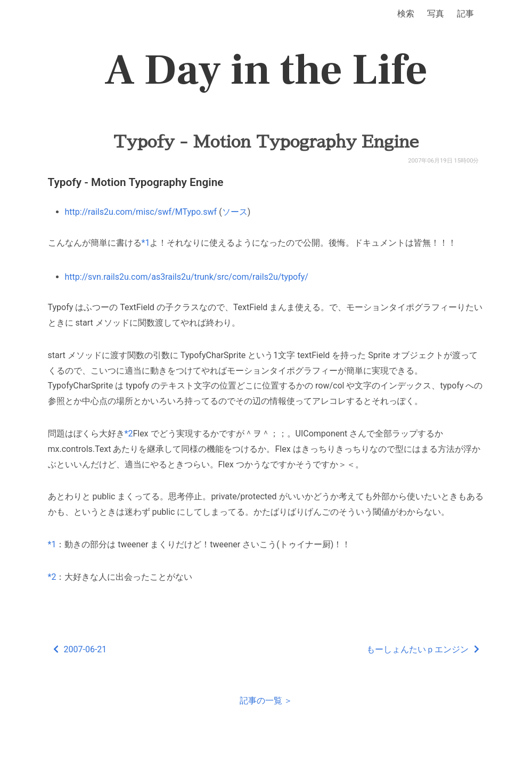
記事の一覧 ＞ (266, 701)
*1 (146, 243)
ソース (235, 212)
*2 (129, 434)
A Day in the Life (266, 70)
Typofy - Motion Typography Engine (266, 142)
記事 (465, 14)
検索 (406, 14)
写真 (436, 14)
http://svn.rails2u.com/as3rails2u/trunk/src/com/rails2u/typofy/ (187, 277)
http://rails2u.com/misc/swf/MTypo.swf (141, 212)
